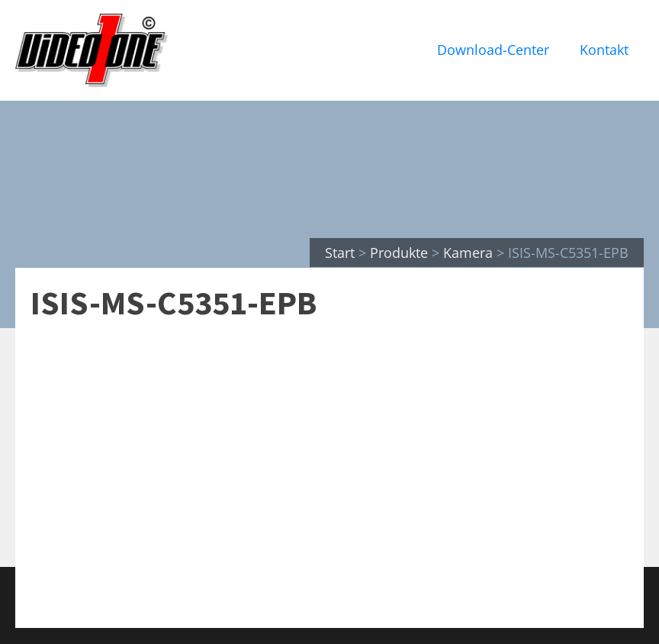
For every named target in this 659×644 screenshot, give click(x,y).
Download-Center (493, 50)
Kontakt (604, 50)
